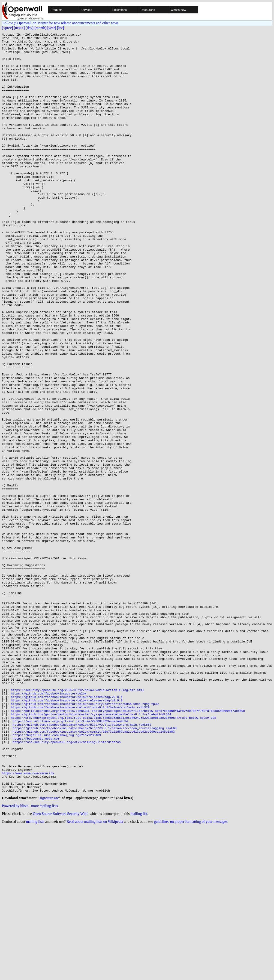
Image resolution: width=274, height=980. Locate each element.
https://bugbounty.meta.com (36, 880)
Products (56, 10)
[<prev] (7, 28)
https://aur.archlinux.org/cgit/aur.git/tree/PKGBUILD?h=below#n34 (70, 859)
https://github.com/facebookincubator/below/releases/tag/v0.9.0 (67, 834)
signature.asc (49, 951)
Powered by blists (15, 958)
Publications (119, 10)
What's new (178, 10)
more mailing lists (45, 958)
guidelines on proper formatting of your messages (191, 974)
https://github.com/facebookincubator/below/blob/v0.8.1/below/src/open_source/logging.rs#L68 (95, 867)
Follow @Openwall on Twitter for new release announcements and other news (60, 23)
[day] (30, 28)
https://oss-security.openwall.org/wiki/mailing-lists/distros (67, 884)
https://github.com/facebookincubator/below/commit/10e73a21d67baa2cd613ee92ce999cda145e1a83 (94, 872)
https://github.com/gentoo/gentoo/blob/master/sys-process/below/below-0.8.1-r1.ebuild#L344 (91, 851)
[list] (60, 28)
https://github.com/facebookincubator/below (49, 826)
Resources (148, 10)
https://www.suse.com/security (28, 922)
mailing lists (35, 974)
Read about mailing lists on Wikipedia (95, 974)
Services (86, 10)
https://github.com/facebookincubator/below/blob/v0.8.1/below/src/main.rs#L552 (82, 863)
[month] (40, 28)
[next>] (19, 28)
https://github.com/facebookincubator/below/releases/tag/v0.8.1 (67, 830)
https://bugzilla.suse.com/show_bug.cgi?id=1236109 (57, 876)
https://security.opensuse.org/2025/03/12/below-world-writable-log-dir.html (77, 822)
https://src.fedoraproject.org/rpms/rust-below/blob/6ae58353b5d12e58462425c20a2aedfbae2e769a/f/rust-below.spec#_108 (113, 855)
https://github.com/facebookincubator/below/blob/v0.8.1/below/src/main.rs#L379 (80, 842)
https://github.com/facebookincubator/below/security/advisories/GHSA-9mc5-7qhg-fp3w (85, 838)
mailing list (139, 966)
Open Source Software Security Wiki (60, 966)
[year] (52, 28)
